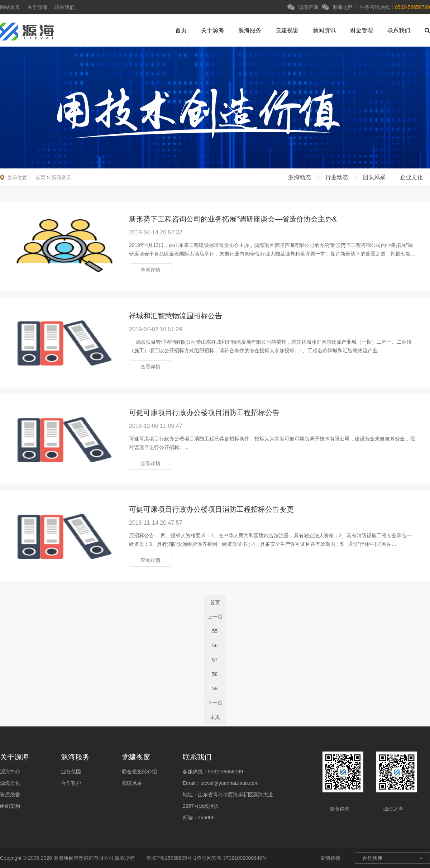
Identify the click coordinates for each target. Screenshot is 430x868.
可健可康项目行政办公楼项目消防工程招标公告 (204, 412)
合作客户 (71, 783)
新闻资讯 (324, 30)
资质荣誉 (10, 795)
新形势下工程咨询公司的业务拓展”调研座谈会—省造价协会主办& (233, 219)
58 (215, 674)
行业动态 (337, 177)
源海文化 (10, 783)
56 (215, 645)
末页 (215, 717)
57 (215, 660)
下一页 (215, 703)
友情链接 (330, 858)
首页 (181, 30)
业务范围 (71, 772)
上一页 (215, 617)
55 (215, 631)
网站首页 (10, 7)
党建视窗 (287, 30)
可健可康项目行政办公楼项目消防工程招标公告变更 (211, 509)
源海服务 (250, 30)
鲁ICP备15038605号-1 (171, 858)
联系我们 (64, 7)
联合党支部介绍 (139, 772)
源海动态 (300, 177)
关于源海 (37, 7)
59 (215, 688)
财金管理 (362, 30)
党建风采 (132, 783)
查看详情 (150, 270)
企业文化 (411, 177)
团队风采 (374, 177)
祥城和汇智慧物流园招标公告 (176, 316)
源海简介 (10, 772)
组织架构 (10, 806)
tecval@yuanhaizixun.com (230, 783)
